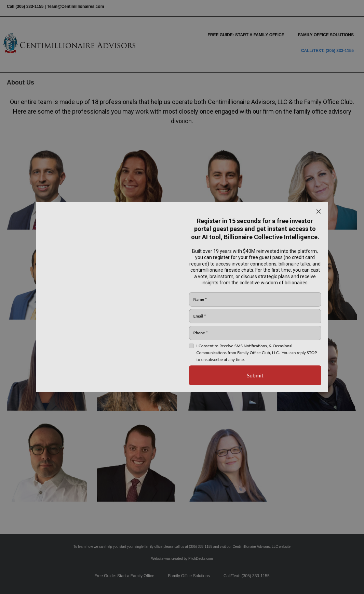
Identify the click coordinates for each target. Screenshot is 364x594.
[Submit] (255, 375)
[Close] (319, 211)
